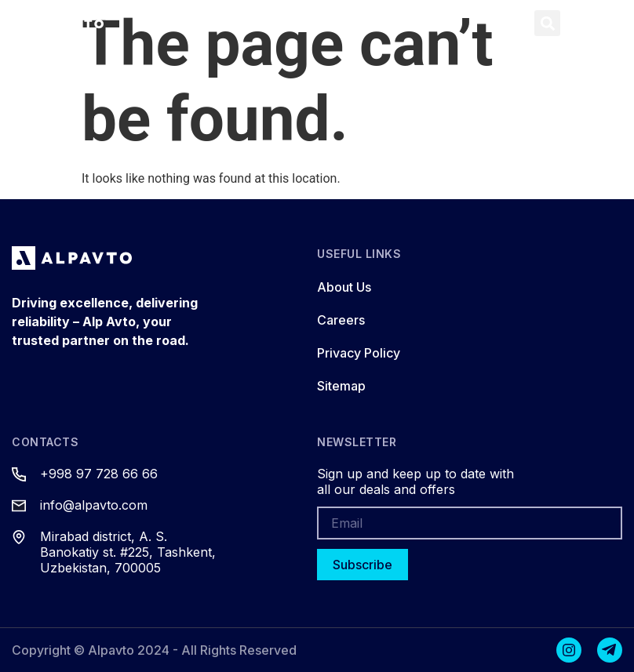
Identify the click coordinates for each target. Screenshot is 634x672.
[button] (509, 23)
